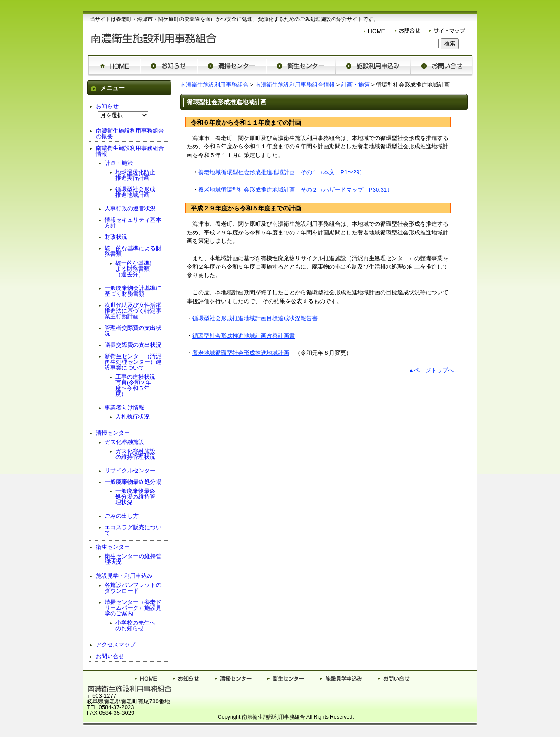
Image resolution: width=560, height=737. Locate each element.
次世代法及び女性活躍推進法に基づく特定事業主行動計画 (133, 311)
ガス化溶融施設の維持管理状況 (135, 454)
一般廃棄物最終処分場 (133, 482)
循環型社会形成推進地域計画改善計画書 (244, 336)
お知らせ (107, 106)
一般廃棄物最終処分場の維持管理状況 (135, 497)
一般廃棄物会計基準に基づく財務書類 (133, 291)
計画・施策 (355, 85)
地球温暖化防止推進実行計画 (135, 175)
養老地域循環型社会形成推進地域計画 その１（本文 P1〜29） (282, 172)
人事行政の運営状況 (130, 208)
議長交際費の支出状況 (133, 345)
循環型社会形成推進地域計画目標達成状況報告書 (255, 318)
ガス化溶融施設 (124, 442)
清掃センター (113, 433)
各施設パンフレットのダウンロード (133, 588)
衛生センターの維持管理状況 (133, 559)
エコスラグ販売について (133, 530)
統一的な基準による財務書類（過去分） (135, 269)
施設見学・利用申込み (124, 576)
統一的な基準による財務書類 (133, 251)
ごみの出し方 (122, 516)
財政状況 (116, 237)
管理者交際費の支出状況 (133, 331)
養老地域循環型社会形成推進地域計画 (241, 353)
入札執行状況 (133, 417)
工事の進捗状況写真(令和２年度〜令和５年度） (135, 385)
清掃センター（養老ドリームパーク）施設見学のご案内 (133, 608)
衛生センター (113, 547)
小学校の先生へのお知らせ (135, 625)
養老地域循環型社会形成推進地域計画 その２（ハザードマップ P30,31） (295, 190)
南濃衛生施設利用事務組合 (214, 85)
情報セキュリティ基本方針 (133, 223)
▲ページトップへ (431, 370)
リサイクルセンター (130, 470)
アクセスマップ (116, 644)
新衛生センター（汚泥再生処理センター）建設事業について (133, 362)
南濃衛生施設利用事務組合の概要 (130, 133)
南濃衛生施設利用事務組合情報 (295, 85)
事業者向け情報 (124, 407)
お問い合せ (110, 656)
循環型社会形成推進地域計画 (135, 192)
